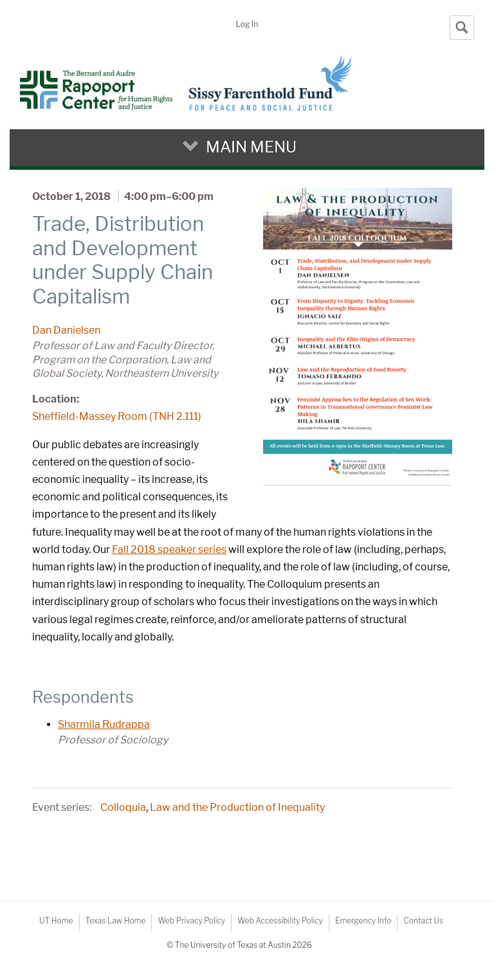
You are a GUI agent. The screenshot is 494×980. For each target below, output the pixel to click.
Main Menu (251, 147)
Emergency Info (363, 921)
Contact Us (423, 921)
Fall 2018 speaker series (169, 549)
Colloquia (123, 807)
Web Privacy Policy (191, 921)
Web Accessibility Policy (280, 921)
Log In (247, 24)
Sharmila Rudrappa (104, 724)
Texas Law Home (116, 921)
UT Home (56, 921)
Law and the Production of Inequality (237, 807)
